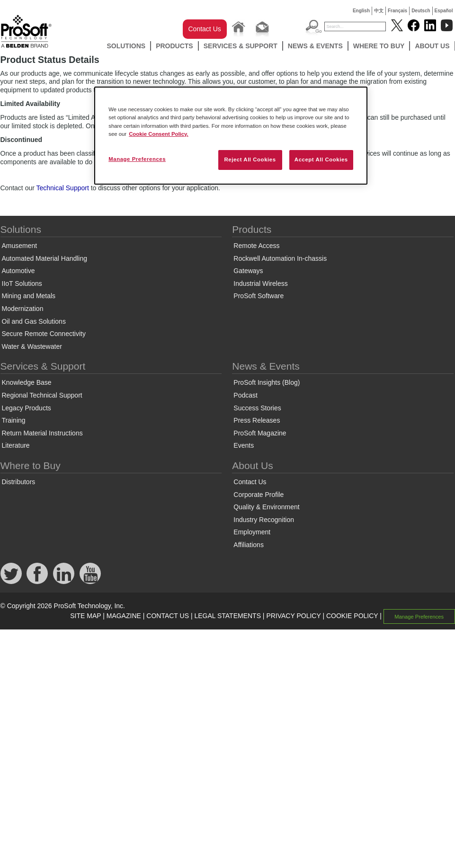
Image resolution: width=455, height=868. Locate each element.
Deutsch (421, 11)
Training (14, 420)
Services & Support (241, 46)
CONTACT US (168, 616)
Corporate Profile (259, 495)
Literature (16, 445)
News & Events (315, 46)
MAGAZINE (124, 616)
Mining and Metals (29, 296)
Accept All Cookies (321, 159)
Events (244, 445)
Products (174, 46)
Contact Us (205, 29)
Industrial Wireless (260, 283)
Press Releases (257, 420)
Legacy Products (27, 408)
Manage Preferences (419, 616)
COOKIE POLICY (352, 616)
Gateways (248, 271)
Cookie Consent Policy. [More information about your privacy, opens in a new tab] (159, 134)
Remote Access (256, 246)
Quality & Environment (266, 507)
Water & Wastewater (32, 346)
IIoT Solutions (22, 283)
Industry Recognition (264, 520)
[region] (231, 135)
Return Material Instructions (42, 433)
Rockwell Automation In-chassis (280, 258)
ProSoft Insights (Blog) (267, 382)
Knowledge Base (27, 382)
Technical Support (63, 188)
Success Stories (257, 408)
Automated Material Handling (45, 258)
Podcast (245, 395)
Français (397, 11)
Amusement (20, 246)
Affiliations (249, 545)
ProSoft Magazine (260, 433)
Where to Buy (379, 46)
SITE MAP (85, 616)
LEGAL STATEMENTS (227, 616)
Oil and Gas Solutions (34, 321)
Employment (252, 532)
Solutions (126, 46)
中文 (379, 11)
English (361, 11)
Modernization (23, 309)
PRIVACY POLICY (293, 616)
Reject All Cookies (250, 159)
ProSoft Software (259, 296)
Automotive (18, 271)
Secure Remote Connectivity (44, 334)
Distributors (19, 482)
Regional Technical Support (42, 395)
